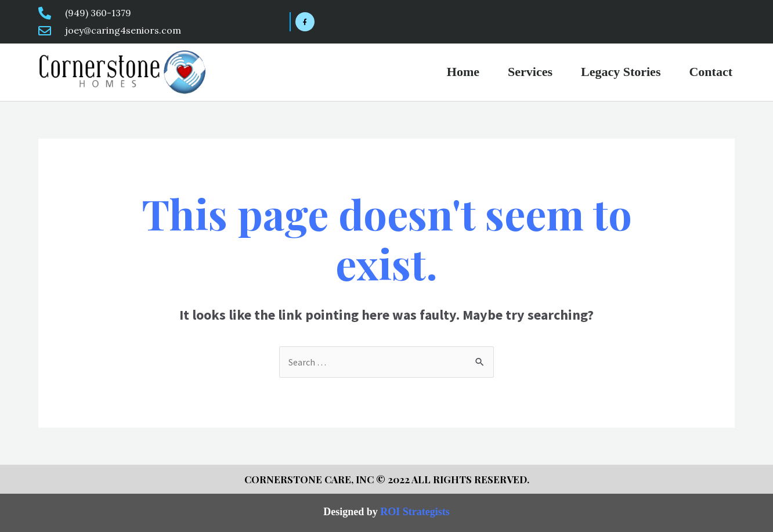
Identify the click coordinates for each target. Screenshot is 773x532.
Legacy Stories (621, 72)
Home (463, 72)
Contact (711, 72)
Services (530, 72)
